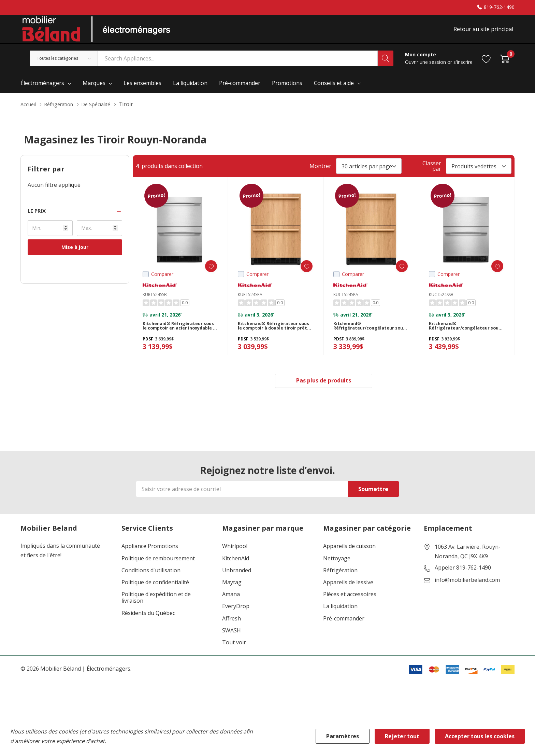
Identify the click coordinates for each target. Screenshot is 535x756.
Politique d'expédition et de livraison (156, 612)
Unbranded (237, 585)
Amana (231, 609)
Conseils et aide (334, 90)
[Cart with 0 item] (505, 65)
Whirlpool (235, 561)
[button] (75, 218)
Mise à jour (75, 254)
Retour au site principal (485, 33)
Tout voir (234, 657)
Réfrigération (340, 585)
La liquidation (340, 621)
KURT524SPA (250, 302)
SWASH (232, 645)
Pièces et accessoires (350, 609)
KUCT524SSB (441, 302)
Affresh (232, 633)
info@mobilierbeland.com (467, 595)
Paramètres (343, 736)
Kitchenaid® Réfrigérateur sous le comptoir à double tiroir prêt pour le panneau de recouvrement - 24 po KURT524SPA (274, 337)
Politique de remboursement (158, 573)
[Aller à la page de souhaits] (486, 65)
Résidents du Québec (148, 627)
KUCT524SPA (346, 302)
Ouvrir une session (426, 69)
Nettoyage (337, 573)
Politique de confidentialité (155, 597)
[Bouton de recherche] (386, 66)
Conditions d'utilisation (151, 585)
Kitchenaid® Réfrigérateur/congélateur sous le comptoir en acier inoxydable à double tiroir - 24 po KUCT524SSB (465, 337)
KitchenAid (236, 573)
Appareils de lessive (348, 597)
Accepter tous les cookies (480, 736)
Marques (94, 90)
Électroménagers (42, 90)
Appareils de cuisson (349, 561)
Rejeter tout (402, 736)
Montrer (320, 173)
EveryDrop (236, 621)
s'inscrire (463, 69)
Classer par (432, 173)
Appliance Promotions (150, 561)
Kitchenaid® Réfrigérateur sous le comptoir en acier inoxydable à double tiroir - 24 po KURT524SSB (179, 337)
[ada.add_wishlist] (206, 273)
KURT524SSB (155, 302)
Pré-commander (344, 633)
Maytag (232, 597)
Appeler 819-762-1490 (463, 583)
